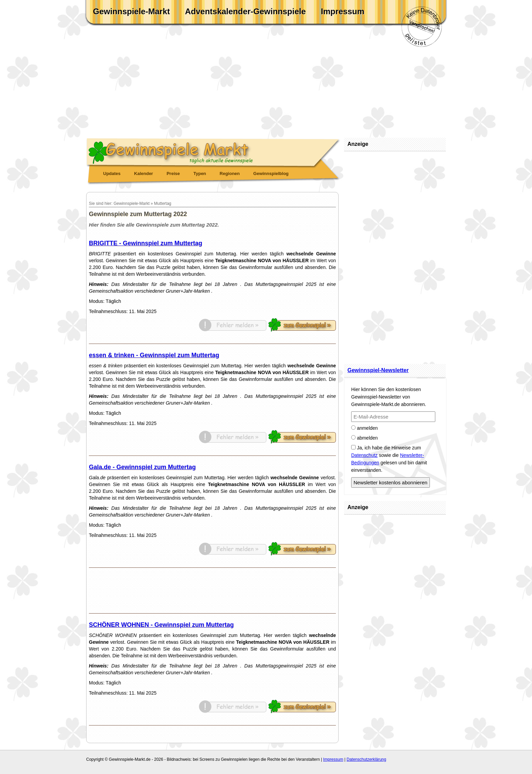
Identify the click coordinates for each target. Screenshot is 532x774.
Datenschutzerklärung (366, 759)
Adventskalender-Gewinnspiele (245, 11)
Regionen (230, 173)
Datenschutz (364, 455)
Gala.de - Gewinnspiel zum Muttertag (142, 467)
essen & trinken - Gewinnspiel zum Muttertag (154, 355)
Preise (173, 173)
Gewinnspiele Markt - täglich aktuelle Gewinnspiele (213, 151)
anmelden (364, 428)
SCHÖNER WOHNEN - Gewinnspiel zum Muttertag (161, 625)
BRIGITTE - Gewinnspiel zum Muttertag (146, 243)
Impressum (343, 11)
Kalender (144, 173)
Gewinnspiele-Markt (131, 11)
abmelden (364, 438)
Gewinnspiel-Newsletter (378, 370)
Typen (200, 173)
